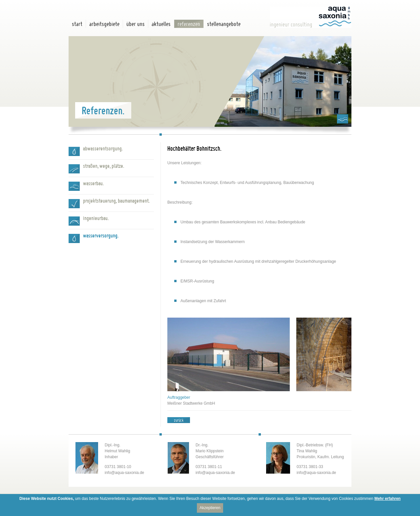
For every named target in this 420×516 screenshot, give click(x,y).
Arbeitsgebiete (104, 24)
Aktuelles (161, 24)
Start (77, 24)
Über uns (136, 24)
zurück (179, 420)
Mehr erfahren (388, 499)
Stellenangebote (224, 24)
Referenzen (189, 24)
